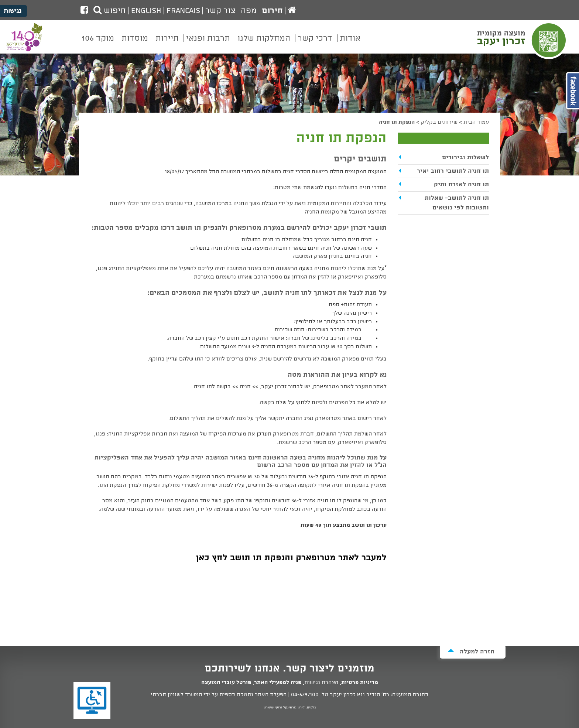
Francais (183, 11)
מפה (249, 11)
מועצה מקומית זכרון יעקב (523, 40)
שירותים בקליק (439, 122)
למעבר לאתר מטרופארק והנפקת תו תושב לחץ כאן (291, 558)
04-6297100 (305, 695)
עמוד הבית (476, 122)
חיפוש (110, 11)
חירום (272, 11)
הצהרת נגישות (321, 683)
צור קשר (220, 11)
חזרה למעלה (471, 651)
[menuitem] (350, 44)
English (146, 11)
